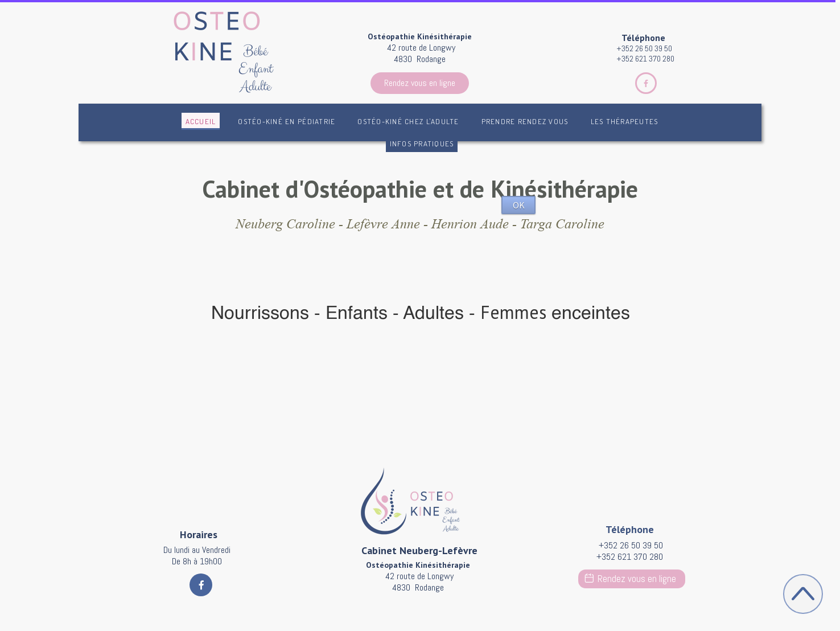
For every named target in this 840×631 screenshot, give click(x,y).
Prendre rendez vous (525, 121)
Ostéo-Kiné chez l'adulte (408, 121)
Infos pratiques (422, 144)
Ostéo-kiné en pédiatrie (287, 121)
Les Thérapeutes (625, 121)
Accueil (201, 121)
